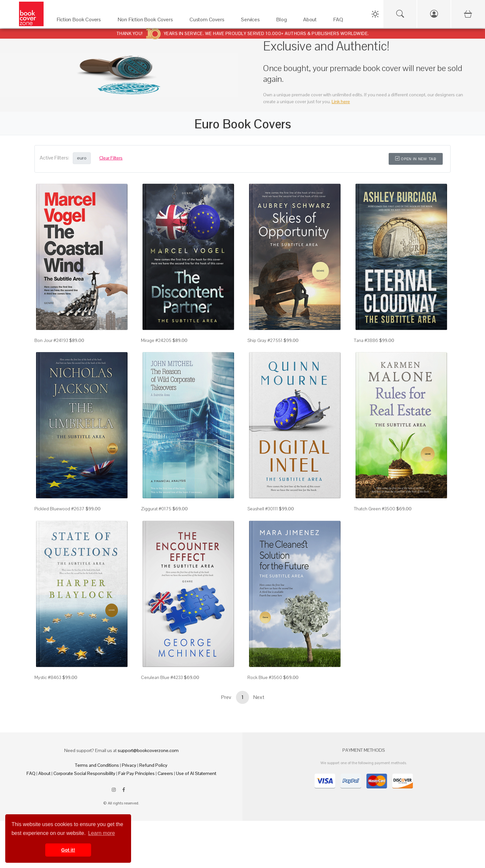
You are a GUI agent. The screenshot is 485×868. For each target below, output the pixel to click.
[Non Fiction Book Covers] (147, 21)
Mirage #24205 (156, 340)
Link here (341, 102)
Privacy (129, 765)
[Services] (252, 21)
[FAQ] (340, 21)
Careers (165, 773)
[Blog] (283, 21)
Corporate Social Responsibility (84, 773)
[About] (312, 21)
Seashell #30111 (263, 509)
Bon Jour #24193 (51, 340)
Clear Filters (111, 158)
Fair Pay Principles (136, 773)
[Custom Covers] (209, 21)
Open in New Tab (416, 159)
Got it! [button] (68, 850)
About (44, 773)
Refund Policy (153, 765)
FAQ (31, 773)
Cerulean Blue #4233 (162, 677)
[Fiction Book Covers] (81, 21)
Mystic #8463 (48, 677)
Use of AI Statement (196, 773)
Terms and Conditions (97, 765)
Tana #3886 (366, 340)
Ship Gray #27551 (265, 340)
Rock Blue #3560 (265, 677)
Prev (226, 697)
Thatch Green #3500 (375, 509)
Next (259, 697)
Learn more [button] (102, 833)
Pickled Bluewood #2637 (59, 509)
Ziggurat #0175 (156, 509)
